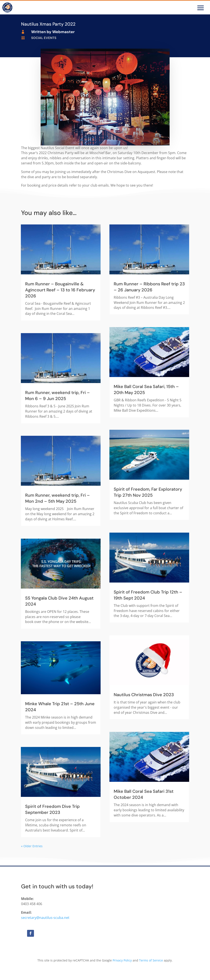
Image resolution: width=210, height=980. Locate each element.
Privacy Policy (122, 960)
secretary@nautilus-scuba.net (45, 918)
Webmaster (63, 32)
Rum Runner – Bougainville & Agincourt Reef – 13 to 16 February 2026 (60, 290)
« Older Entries (32, 846)
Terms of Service (151, 960)
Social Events (44, 38)
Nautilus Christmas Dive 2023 (144, 695)
